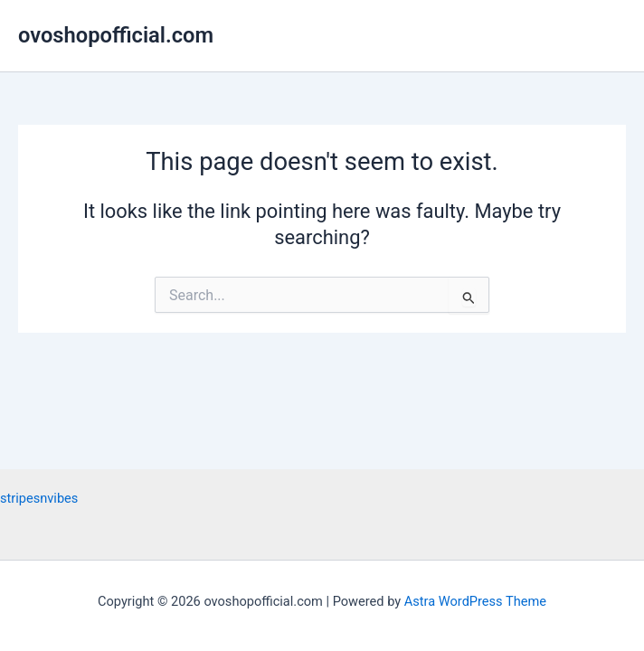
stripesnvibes (39, 498)
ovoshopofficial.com (116, 35)
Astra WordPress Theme (475, 601)
